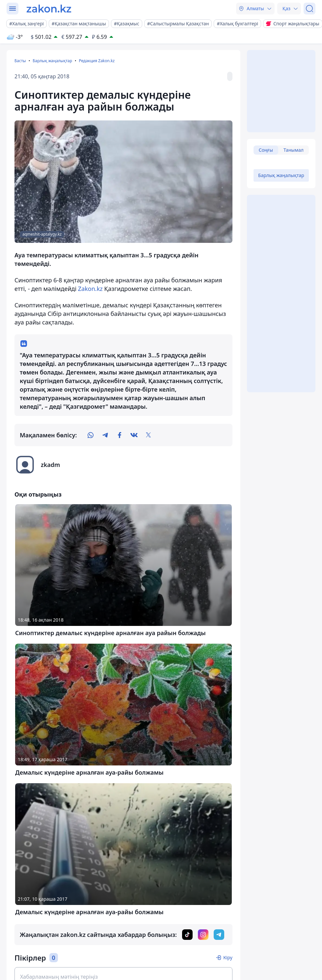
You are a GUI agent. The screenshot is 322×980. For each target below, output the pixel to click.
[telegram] (105, 435)
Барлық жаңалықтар (52, 61)
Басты (20, 61)
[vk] (134, 435)
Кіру (228, 957)
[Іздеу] (309, 9)
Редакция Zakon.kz (97, 61)
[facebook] (120, 435)
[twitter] (148, 435)
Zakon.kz (90, 289)
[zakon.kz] (49, 9)
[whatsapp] (91, 435)
